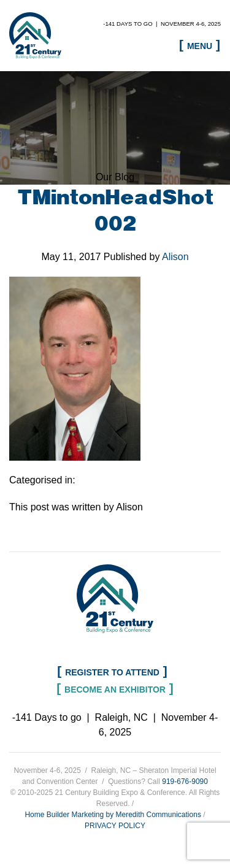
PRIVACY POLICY (115, 826)
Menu (200, 46)
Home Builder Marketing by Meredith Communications (113, 815)
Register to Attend (112, 672)
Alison (175, 257)
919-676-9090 (185, 782)
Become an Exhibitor (115, 689)
